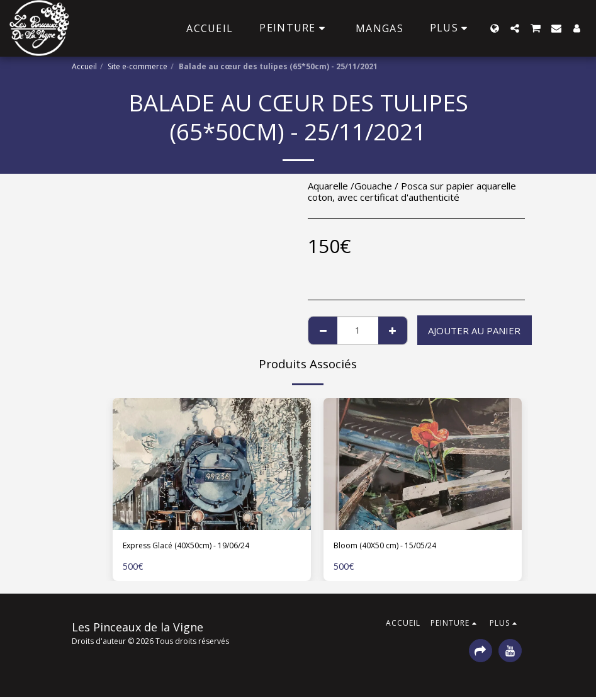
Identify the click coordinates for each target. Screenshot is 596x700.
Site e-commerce (138, 66)
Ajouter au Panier (474, 330)
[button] (515, 28)
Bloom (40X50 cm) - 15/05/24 (399, 547)
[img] (212, 464)
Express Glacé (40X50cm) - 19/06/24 (204, 547)
